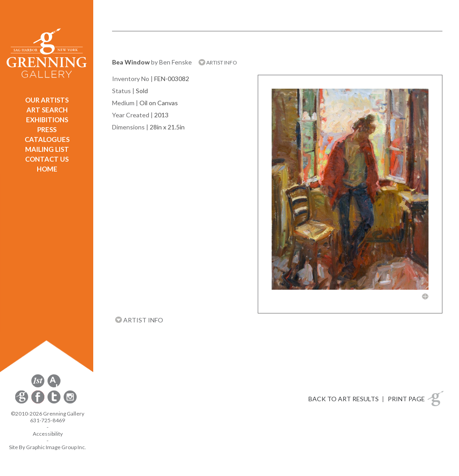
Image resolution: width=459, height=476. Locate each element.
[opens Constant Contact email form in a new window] (22, 402)
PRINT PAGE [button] (406, 399)
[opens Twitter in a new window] (55, 402)
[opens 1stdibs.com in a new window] (38, 386)
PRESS (47, 129)
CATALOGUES (47, 139)
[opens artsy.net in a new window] (54, 386)
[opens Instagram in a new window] (70, 402)
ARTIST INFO (218, 62)
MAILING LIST (47, 149)
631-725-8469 (48, 420)
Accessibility (48, 434)
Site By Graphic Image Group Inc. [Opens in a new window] (48, 447)
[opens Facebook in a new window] (39, 402)
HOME (47, 169)
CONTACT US (47, 159)
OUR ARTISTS (47, 100)
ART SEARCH (47, 110)
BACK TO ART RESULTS (344, 399)
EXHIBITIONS (47, 120)
